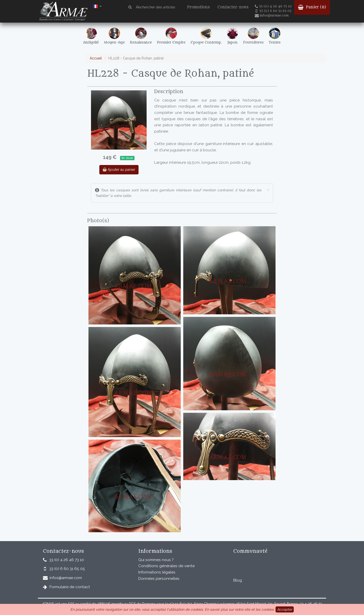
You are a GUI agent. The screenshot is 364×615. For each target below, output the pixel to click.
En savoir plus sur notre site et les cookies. (240, 609)
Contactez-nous (233, 7)
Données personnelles (159, 579)
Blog (238, 580)
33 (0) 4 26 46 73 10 (273, 6)
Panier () (312, 7)
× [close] (268, 189)
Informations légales (157, 572)
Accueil (96, 58)
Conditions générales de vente (166, 566)
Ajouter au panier (119, 170)
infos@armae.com (272, 15)
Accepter (285, 609)
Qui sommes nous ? (156, 560)
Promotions (198, 7)
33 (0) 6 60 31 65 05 (274, 11)
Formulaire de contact (70, 587)
